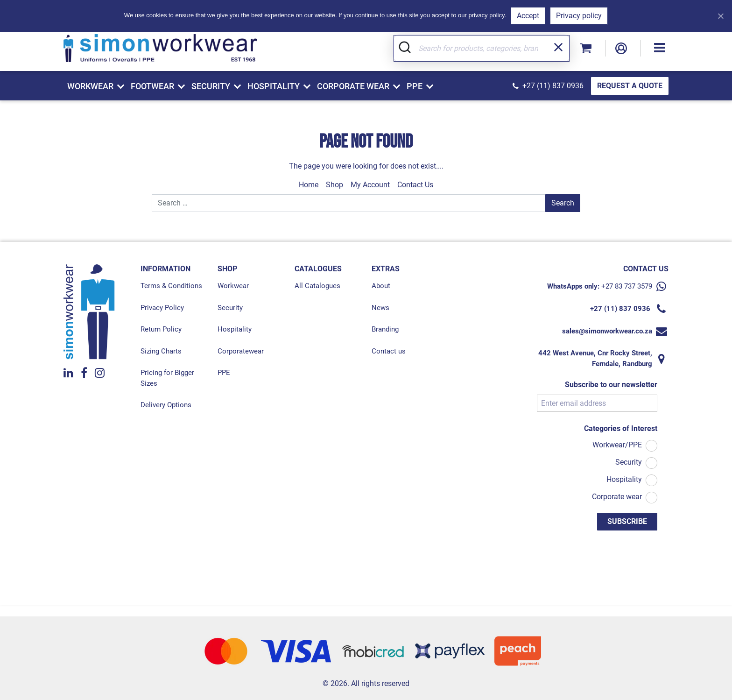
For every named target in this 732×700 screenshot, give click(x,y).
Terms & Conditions (171, 285)
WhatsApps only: (573, 286)
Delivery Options (166, 404)
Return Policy (161, 329)
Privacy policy (579, 16)
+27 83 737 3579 (627, 286)
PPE (224, 372)
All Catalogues (317, 285)
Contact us (389, 351)
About (381, 285)
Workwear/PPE (617, 444)
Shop (334, 184)
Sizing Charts (161, 351)
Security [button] (211, 86)
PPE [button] (415, 86)
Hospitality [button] (274, 86)
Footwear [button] (152, 86)
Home (309, 184)
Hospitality (235, 329)
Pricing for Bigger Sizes (167, 378)
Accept (528, 16)
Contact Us (415, 184)
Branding (385, 329)
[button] (660, 46)
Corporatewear (241, 351)
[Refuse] (720, 16)
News (380, 307)
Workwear (233, 285)
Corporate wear (617, 496)
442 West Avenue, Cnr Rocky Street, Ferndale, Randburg (595, 358)
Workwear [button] (90, 86)
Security (230, 307)
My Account (370, 184)
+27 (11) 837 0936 (553, 86)
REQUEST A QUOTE (630, 86)
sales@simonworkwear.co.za (607, 331)
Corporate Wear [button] (353, 86)
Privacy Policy (162, 307)
